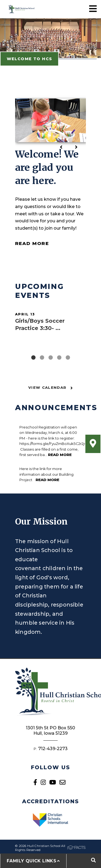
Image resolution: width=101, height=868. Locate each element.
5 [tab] (68, 358)
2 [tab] (42, 358)
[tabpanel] (50, 326)
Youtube (53, 782)
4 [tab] (59, 358)
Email (62, 782)
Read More (32, 243)
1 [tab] (33, 358)
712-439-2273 (53, 749)
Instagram (43, 782)
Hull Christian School (22, 9)
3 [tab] (51, 358)
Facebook (35, 782)
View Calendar (50, 388)
